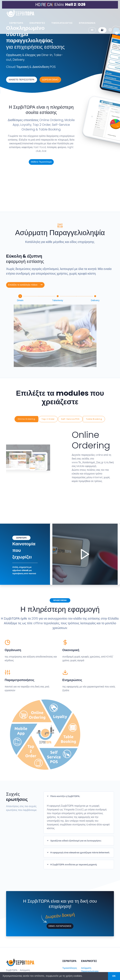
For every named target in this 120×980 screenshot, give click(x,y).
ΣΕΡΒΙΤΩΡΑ (16, 22)
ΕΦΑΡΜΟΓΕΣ (37, 22)
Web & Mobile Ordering (89, 953)
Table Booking (94, 382)
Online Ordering (27, 382)
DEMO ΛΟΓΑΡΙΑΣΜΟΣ (60, 888)
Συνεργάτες (68, 935)
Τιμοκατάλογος (70, 929)
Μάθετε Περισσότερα (41, 162)
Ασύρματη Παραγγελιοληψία (90, 931)
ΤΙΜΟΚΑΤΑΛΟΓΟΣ (62, 22)
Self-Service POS (70, 382)
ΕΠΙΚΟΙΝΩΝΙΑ (87, 22)
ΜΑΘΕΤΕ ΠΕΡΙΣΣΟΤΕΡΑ (22, 80)
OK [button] (114, 976)
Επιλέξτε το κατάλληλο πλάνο (25, 249)
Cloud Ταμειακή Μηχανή (89, 941)
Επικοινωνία (68, 941)
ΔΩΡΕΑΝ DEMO (50, 80)
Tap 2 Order (48, 382)
